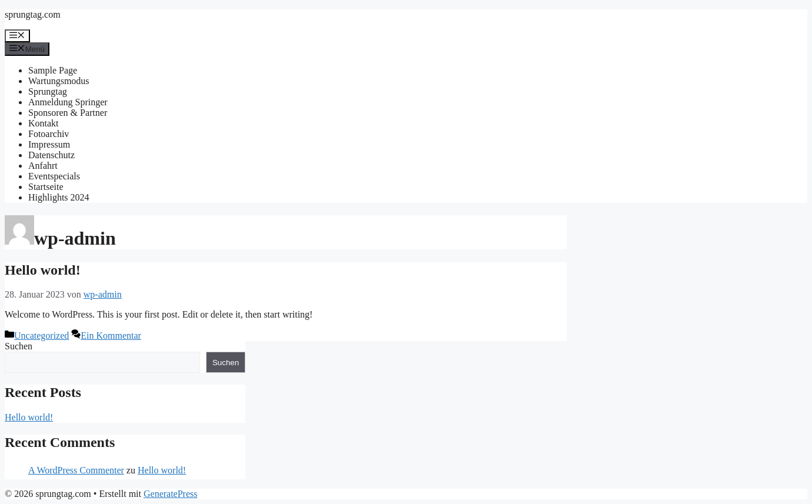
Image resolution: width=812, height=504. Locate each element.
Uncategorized (41, 336)
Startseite (46, 187)
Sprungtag (48, 91)
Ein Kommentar (111, 336)
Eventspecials (54, 176)
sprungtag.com (33, 14)
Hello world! (43, 270)
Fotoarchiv (49, 134)
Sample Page (53, 70)
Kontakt (44, 123)
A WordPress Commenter (76, 470)
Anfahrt (43, 166)
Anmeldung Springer (68, 102)
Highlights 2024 (59, 197)
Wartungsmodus (59, 81)
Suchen (19, 346)
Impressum (49, 144)
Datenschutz (51, 155)
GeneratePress (171, 494)
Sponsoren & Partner (68, 113)
